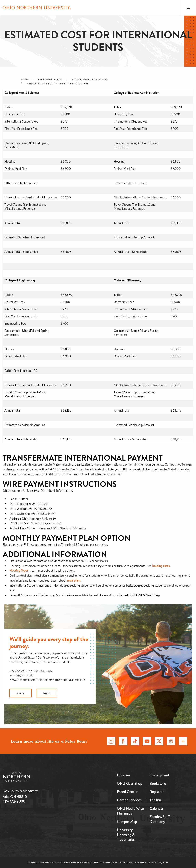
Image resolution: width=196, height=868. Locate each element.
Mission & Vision (57, 862)
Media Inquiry (159, 862)
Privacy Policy (92, 862)
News (41, 862)
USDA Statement (137, 862)
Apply (21, 694)
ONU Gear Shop (129, 783)
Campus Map (127, 822)
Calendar (157, 808)
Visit (47, 694)
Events (32, 862)
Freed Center (127, 792)
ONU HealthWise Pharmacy (130, 811)
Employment (159, 775)
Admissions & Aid (50, 79)
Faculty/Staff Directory (160, 819)
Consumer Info (114, 862)
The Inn (155, 800)
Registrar (157, 792)
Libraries (124, 775)
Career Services (129, 800)
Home (25, 79)
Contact (75, 862)
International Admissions (89, 79)
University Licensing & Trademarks (126, 835)
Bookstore (158, 783)
